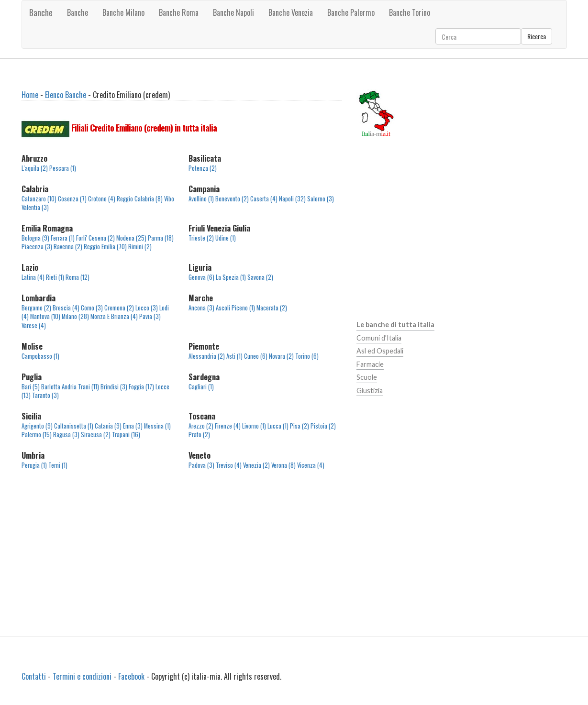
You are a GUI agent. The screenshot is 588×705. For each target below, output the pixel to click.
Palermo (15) (37, 435)
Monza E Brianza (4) (114, 316)
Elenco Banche (66, 95)
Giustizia (370, 391)
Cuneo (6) (256, 356)
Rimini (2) (140, 247)
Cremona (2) (119, 308)
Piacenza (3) (37, 247)
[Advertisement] (182, 559)
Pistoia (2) (323, 426)
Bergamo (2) (36, 308)
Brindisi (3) (114, 387)
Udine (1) (226, 238)
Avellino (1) (201, 199)
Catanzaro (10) (39, 199)
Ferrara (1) (63, 238)
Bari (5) (31, 387)
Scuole (367, 377)
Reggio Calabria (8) (140, 199)
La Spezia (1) (231, 277)
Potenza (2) (203, 168)
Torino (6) (307, 356)
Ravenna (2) (68, 247)
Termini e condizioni (82, 676)
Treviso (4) (229, 465)
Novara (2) (281, 356)
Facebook (131, 676)
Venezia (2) (256, 465)
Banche (41, 12)
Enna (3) (133, 426)
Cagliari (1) (201, 387)
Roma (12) (78, 277)
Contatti (34, 676)
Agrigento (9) (37, 426)
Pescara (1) (63, 168)
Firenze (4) (228, 426)
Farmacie (370, 364)
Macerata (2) (272, 308)
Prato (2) (199, 435)
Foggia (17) (141, 387)
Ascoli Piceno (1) (235, 308)
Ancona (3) (201, 308)
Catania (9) (108, 426)
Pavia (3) (150, 316)
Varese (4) (34, 325)
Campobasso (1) (40, 356)
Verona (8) (283, 465)
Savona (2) (260, 277)
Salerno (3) (321, 199)
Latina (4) (33, 277)
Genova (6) (201, 277)
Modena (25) (131, 238)
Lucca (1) (278, 426)
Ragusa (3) (66, 435)
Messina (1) (157, 426)
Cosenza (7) (72, 199)
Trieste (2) (201, 238)
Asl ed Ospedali (380, 351)
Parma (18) (161, 238)
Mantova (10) (45, 316)
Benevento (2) (232, 199)
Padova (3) (201, 465)
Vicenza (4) (311, 465)
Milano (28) (75, 316)
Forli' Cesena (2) (95, 238)
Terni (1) (58, 465)
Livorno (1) (254, 426)
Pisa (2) (300, 426)
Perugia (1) (34, 465)
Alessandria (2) (207, 356)
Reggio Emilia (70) (105, 247)
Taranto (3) (45, 395)
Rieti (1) (55, 277)
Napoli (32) (292, 199)
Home (30, 95)
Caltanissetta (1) (74, 426)
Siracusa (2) (96, 435)
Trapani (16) (126, 435)
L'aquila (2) (35, 168)
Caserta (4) (264, 199)
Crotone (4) (102, 199)
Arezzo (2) (201, 426)
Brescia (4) (66, 308)
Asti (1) (234, 356)
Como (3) (92, 308)
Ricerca (537, 36)
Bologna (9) (35, 238)
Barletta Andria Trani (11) (70, 387)
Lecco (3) (147, 308)
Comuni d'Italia (379, 338)
